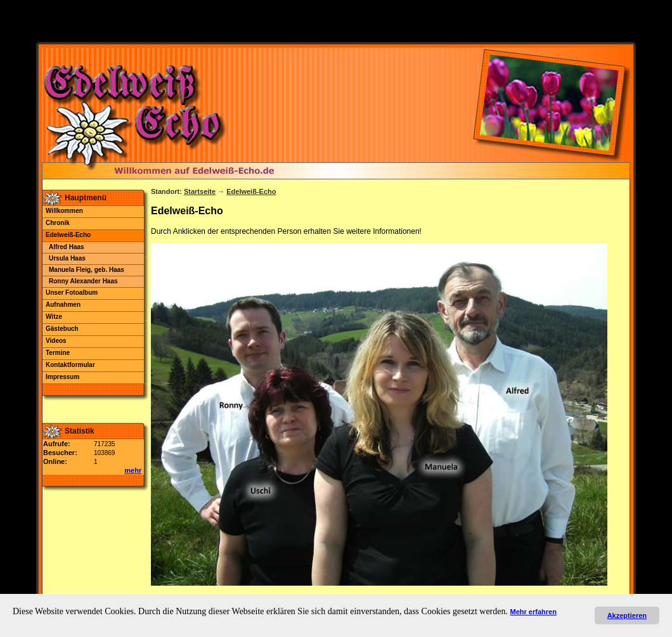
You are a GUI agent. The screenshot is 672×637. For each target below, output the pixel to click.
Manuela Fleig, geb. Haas (87, 270)
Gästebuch (62, 329)
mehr (133, 470)
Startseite (200, 191)
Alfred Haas (67, 247)
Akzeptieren (627, 615)
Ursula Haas (67, 258)
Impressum (62, 377)
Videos (56, 341)
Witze (54, 317)
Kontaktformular (70, 365)
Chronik (58, 223)
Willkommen (64, 211)
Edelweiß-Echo (68, 235)
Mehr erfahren (533, 612)
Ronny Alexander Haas (83, 281)
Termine (58, 353)
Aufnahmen (63, 305)
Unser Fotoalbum (72, 293)
